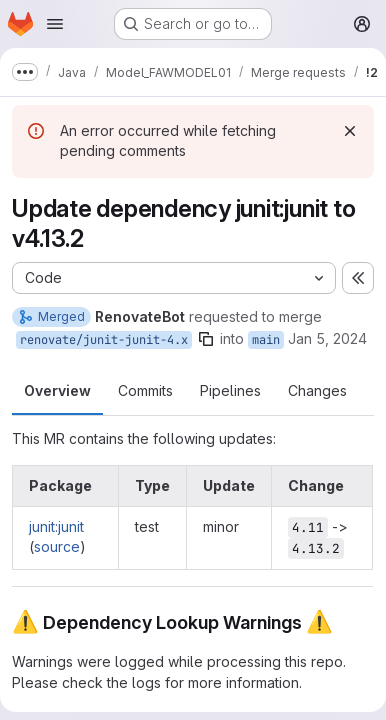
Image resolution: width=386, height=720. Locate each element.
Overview (57, 390)
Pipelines (230, 390)
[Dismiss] (350, 131)
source (57, 546)
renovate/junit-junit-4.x (104, 340)
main (266, 340)
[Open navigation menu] (55, 24)
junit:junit (56, 526)
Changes (317, 390)
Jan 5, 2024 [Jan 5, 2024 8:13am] (327, 338)
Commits (145, 390)
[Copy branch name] (206, 339)
